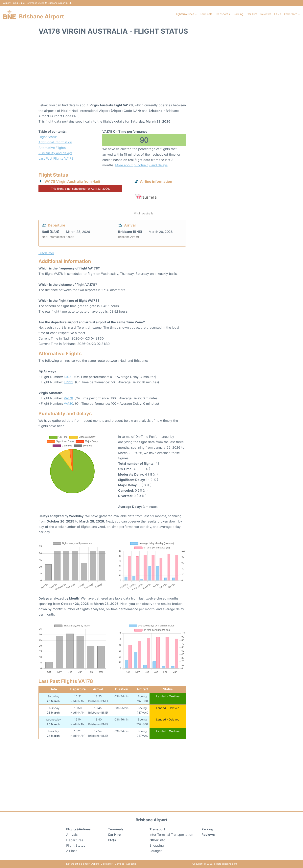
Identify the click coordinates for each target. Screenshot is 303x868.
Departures (75, 840)
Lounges (156, 851)
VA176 (68, 398)
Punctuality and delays (55, 153)
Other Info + (292, 14)
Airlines (72, 851)
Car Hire (252, 14)
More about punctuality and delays (141, 165)
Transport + (223, 14)
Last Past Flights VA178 (56, 158)
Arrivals (72, 835)
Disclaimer (107, 864)
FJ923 (69, 382)
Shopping (157, 845)
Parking (239, 14)
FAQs (278, 14)
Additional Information (55, 142)
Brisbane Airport (42, 16)
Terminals (206, 14)
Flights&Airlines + (186, 14)
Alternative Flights (52, 148)
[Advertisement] (151, 71)
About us (131, 864)
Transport (157, 829)
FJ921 (68, 377)
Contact (119, 864)
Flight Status (48, 137)
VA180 (69, 404)
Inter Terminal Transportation (171, 835)
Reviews (266, 14)
